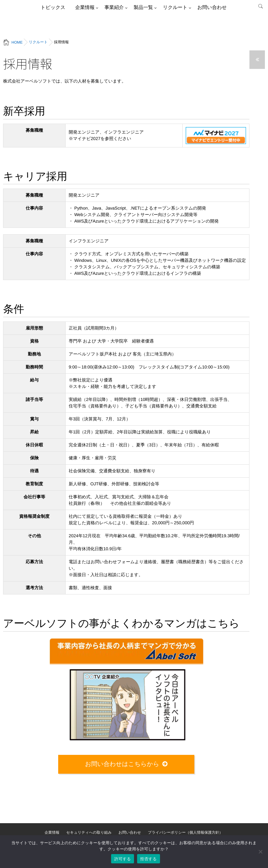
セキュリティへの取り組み (89, 832)
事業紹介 (114, 8)
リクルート (175, 8)
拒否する (149, 859)
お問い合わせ (212, 8)
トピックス (53, 8)
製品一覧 (143, 8)
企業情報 (85, 8)
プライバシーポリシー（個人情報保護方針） (185, 832)
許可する (123, 859)
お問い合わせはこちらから (122, 764)
